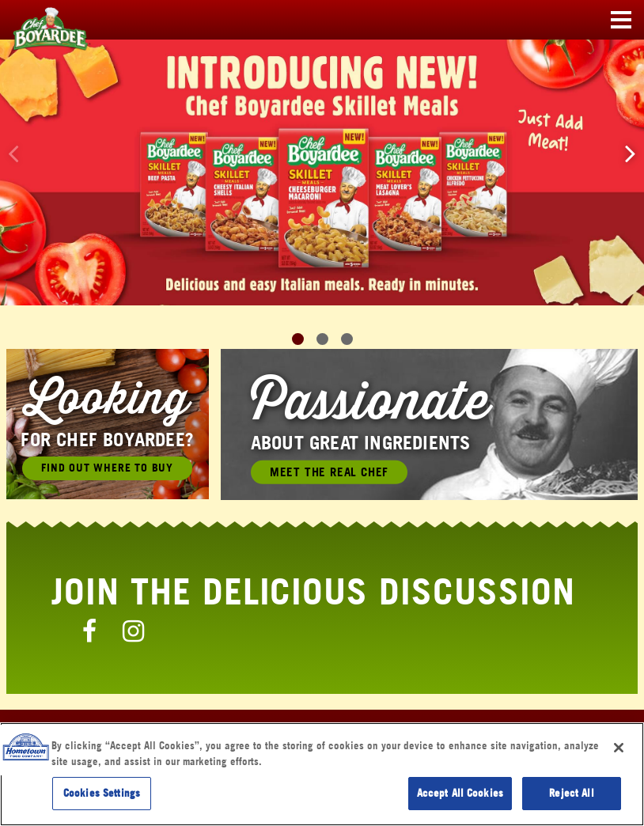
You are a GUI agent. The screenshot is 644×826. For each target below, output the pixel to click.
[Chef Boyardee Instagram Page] (134, 631)
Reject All (571, 793)
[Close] (619, 748)
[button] (631, 153)
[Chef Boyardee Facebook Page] (89, 631)
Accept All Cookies (460, 793)
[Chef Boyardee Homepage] (40, 21)
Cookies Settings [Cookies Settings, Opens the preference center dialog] (102, 793)
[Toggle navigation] (621, 21)
